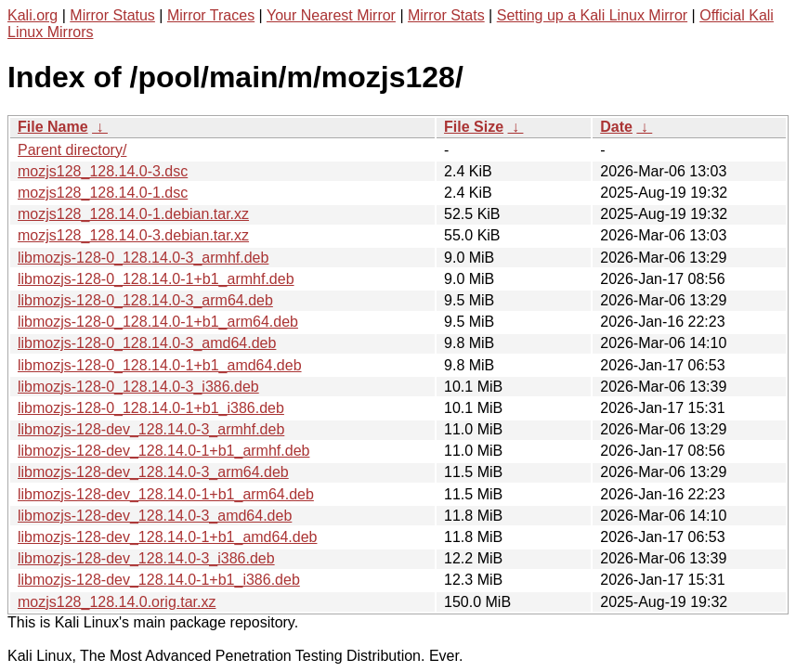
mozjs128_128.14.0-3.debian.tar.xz (133, 235)
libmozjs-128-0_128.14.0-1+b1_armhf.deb (156, 279)
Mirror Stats (446, 15)
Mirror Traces (211, 15)
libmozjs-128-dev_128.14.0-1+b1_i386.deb (159, 580)
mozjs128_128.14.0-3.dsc (103, 171)
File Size (474, 127)
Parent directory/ (72, 150)
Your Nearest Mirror (331, 15)
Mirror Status (112, 15)
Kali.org (33, 15)
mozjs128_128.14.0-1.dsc (103, 193)
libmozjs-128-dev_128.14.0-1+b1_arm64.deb (166, 494)
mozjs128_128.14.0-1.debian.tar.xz (133, 214)
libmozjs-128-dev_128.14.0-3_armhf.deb (151, 429)
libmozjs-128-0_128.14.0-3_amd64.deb (147, 343)
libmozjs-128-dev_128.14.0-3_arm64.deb (153, 472)
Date (616, 127)
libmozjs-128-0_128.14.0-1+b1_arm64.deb (158, 322)
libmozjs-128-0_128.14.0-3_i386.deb (138, 387)
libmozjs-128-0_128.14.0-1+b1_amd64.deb (160, 365)
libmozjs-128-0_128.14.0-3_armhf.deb (143, 258)
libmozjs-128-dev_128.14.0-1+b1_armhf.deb (163, 451)
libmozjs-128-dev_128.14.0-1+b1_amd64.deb (167, 537)
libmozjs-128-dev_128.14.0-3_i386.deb (146, 558)
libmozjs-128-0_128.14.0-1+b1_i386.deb (151, 408)
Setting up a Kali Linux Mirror (592, 15)
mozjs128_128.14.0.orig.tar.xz (117, 602)
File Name (53, 127)
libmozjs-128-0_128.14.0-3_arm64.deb (145, 300)
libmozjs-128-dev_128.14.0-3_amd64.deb (155, 516)
